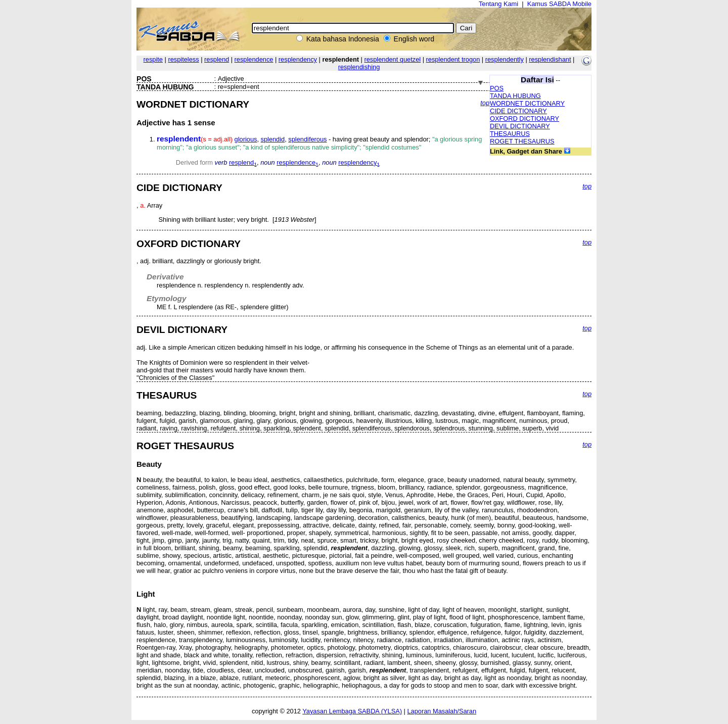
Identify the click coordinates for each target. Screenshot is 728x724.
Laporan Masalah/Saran (442, 711)
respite (153, 59)
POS (497, 88)
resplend (217, 59)
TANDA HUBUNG (515, 96)
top (485, 103)
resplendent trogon (453, 59)
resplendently (505, 59)
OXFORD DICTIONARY (525, 118)
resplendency (298, 59)
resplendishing (359, 67)
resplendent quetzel (392, 59)
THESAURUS (510, 134)
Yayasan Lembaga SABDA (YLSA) (352, 711)
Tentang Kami (498, 4)
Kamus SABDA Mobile (559, 4)
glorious (246, 139)
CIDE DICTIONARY (518, 111)
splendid (273, 139)
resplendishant (550, 59)
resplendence (254, 59)
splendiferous (307, 139)
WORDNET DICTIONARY (527, 103)
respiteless (183, 59)
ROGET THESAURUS (522, 141)
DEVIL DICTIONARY (520, 126)
